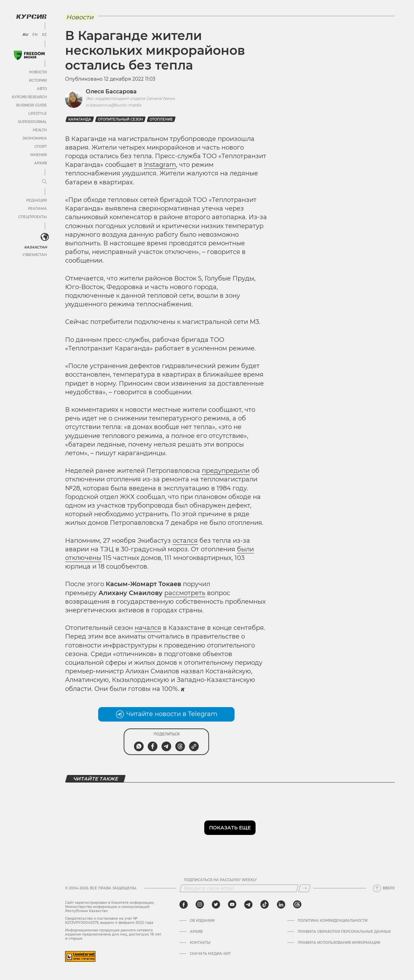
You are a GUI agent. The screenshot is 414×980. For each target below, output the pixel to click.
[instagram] (200, 905)
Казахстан (35, 247)
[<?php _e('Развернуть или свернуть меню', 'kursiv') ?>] (44, 237)
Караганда (80, 119)
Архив (40, 163)
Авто (42, 88)
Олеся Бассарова (111, 91)
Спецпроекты (32, 217)
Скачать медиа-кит (210, 954)
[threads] (297, 905)
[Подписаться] (304, 888)
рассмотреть (185, 593)
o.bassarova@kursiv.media (113, 105)
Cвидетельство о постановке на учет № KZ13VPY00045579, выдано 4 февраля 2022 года (109, 921)
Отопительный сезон (120, 119)
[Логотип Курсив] (31, 16)
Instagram (160, 165)
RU (25, 34)
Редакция (36, 200)
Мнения (38, 155)
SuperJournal (32, 121)
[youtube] (232, 905)
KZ (44, 34)
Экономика (34, 138)
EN (35, 34)
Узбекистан (34, 254)
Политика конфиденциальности (333, 921)
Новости (38, 72)
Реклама (37, 208)
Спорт (40, 146)
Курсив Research (29, 97)
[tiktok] (265, 905)
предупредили (226, 471)
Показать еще (230, 828)
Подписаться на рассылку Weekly (220, 880)
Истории (38, 80)
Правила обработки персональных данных (344, 932)
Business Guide (31, 105)
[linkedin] (281, 905)
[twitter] (216, 905)
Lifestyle (37, 113)
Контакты (200, 943)
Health (39, 130)
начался (148, 628)
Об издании (202, 921)
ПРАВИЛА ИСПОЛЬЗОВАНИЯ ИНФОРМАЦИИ (339, 943)
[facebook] (184, 905)
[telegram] (248, 905)
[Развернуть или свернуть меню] (44, 182)
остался (185, 541)
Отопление (161, 119)
